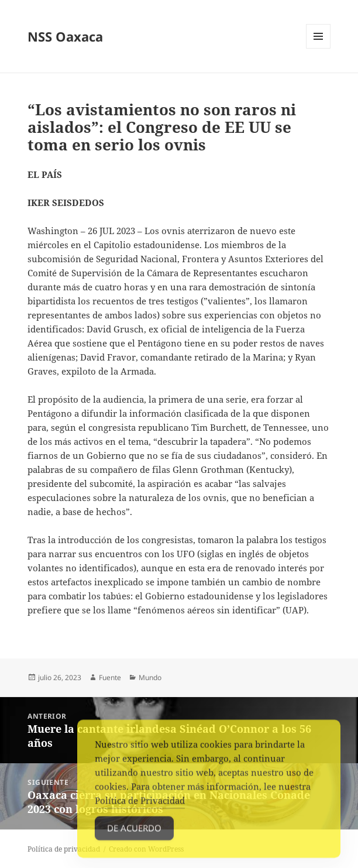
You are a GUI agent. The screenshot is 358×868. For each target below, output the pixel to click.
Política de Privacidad (140, 805)
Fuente (110, 677)
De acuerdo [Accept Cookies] (134, 832)
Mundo (150, 677)
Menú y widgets (319, 48)
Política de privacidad (64, 849)
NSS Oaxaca (65, 36)
